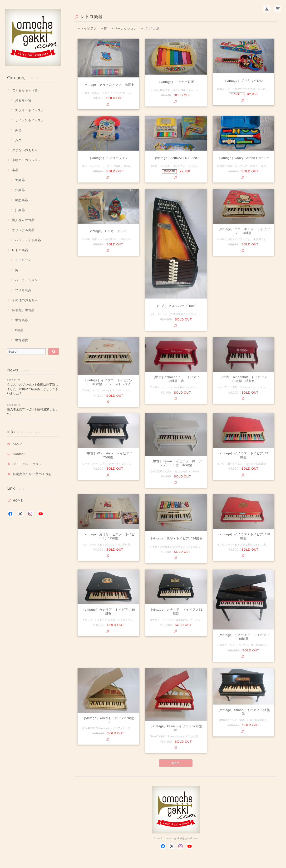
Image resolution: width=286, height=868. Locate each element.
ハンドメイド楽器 (28, 240)
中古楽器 (22, 320)
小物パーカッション (27, 160)
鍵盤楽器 (22, 200)
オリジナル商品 (23, 230)
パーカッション (26, 280)
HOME (18, 500)
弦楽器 (20, 190)
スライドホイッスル (30, 110)
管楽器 (20, 180)
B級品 (19, 330)
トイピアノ (23, 260)
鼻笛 (18, 130)
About (17, 444)
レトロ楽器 (20, 250)
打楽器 (20, 210)
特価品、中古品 (23, 310)
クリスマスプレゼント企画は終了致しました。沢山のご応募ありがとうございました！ (33, 389)
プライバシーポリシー (29, 464)
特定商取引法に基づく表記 (32, 474)
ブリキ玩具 (23, 290)
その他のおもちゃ (25, 300)
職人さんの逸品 (23, 220)
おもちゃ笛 (23, 100)
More (176, 763)
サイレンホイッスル (30, 120)
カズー (20, 140)
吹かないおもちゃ (25, 150)
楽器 (15, 170)
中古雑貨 (22, 340)
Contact (19, 454)
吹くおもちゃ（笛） (27, 90)
